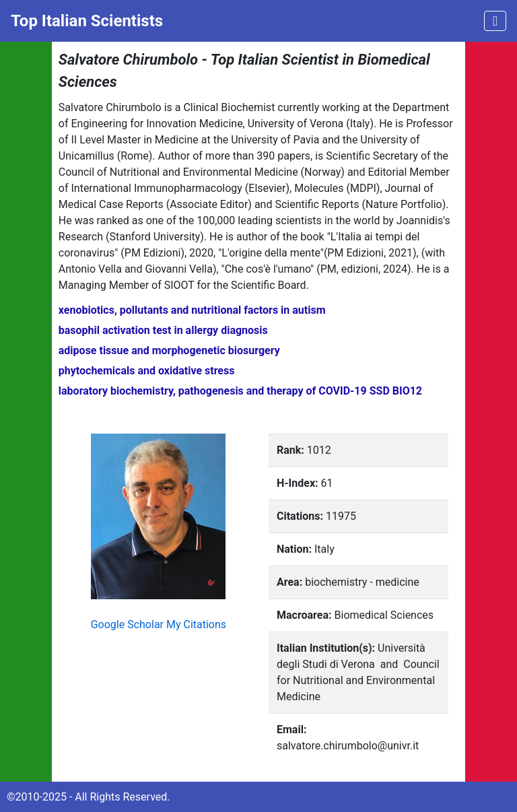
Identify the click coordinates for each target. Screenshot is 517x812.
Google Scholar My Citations (159, 624)
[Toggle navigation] (495, 21)
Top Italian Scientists (87, 21)
